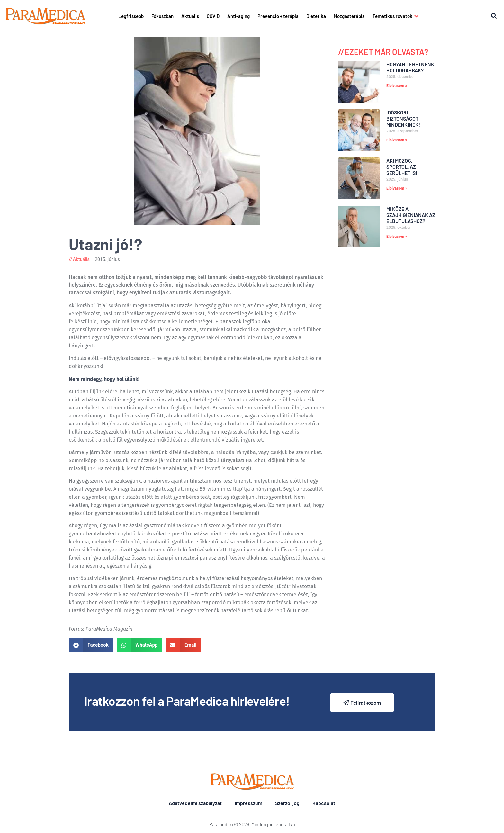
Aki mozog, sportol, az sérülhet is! (402, 167)
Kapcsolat (324, 803)
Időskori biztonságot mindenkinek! (403, 118)
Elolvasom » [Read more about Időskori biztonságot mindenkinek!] (397, 140)
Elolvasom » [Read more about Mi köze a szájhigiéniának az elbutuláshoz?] (397, 237)
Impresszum (248, 803)
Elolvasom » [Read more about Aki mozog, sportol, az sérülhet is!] (397, 188)
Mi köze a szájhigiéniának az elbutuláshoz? (411, 215)
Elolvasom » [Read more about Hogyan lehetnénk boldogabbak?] (397, 86)
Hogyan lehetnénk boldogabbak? (410, 67)
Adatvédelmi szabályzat (195, 803)
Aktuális (81, 260)
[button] (494, 16)
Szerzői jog (287, 803)
